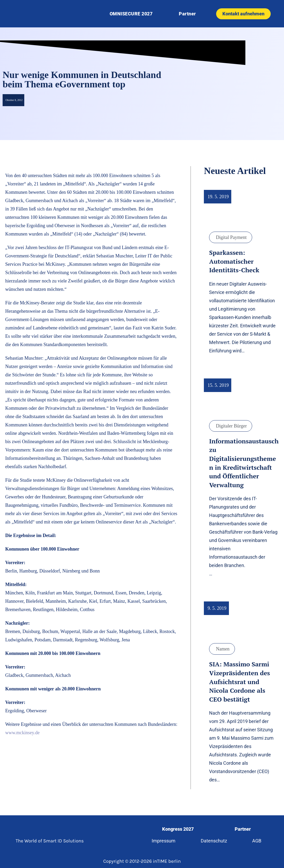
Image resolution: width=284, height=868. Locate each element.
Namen (223, 649)
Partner (187, 14)
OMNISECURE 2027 (131, 14)
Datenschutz (214, 841)
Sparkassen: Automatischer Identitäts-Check (234, 261)
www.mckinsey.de (22, 733)
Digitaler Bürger (231, 426)
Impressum (162, 841)
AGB (258, 841)
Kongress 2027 (177, 829)
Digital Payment (231, 237)
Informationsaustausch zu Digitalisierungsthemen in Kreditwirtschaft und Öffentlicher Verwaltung (244, 463)
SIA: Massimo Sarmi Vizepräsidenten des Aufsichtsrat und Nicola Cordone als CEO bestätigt (239, 682)
